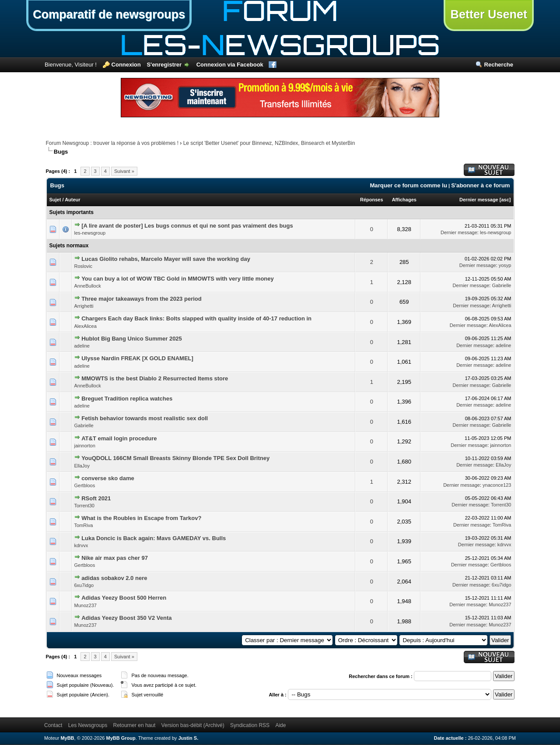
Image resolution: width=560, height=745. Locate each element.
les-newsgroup (90, 233)
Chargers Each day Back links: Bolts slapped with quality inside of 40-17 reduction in (196, 318)
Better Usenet (489, 14)
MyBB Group (121, 738)
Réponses (372, 200)
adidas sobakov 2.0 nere (114, 578)
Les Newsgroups (88, 725)
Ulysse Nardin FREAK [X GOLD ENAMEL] (137, 358)
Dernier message (479, 200)
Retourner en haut (135, 725)
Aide (280, 725)
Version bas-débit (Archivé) (193, 725)
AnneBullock (88, 286)
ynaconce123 (497, 485)
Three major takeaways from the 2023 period (142, 299)
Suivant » (124, 171)
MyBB (67, 738)
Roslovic (84, 266)
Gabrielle (501, 285)
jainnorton (85, 446)
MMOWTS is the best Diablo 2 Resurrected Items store (155, 378)
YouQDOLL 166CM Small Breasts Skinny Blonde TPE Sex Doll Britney (175, 458)
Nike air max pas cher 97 (115, 558)
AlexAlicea (86, 326)
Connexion (126, 65)
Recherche (499, 65)
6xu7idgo (84, 585)
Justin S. (188, 738)
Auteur (72, 200)
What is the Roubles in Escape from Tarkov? (141, 518)
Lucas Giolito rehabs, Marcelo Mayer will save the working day (166, 259)
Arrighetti (84, 306)
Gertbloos (85, 485)
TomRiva (84, 525)
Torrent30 (84, 506)
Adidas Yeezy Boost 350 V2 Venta (126, 618)
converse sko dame (108, 478)
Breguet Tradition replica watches (127, 399)
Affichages (404, 200)
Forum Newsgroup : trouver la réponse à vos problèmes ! (112, 143)
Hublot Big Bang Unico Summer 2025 (132, 339)
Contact (53, 725)
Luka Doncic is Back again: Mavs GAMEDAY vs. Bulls (154, 538)
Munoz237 (86, 605)
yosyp (505, 265)
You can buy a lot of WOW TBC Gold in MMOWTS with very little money (178, 279)
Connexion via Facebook (230, 65)
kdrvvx (81, 545)
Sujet (55, 200)
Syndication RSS (250, 725)
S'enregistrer (164, 65)
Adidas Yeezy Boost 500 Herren (124, 598)
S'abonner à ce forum (480, 185)
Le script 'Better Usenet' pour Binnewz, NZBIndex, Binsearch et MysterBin (269, 143)
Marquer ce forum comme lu (408, 185)
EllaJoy (82, 466)
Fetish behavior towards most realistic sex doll (145, 418)
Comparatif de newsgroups (109, 14)
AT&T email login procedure (119, 438)
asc (505, 200)
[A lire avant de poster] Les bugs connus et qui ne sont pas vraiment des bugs (187, 226)
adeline (82, 346)
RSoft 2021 (96, 498)
